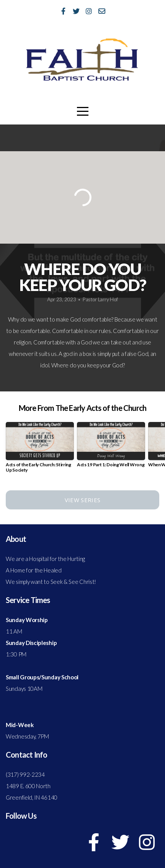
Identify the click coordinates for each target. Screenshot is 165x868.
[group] (40, 450)
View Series (82, 500)
